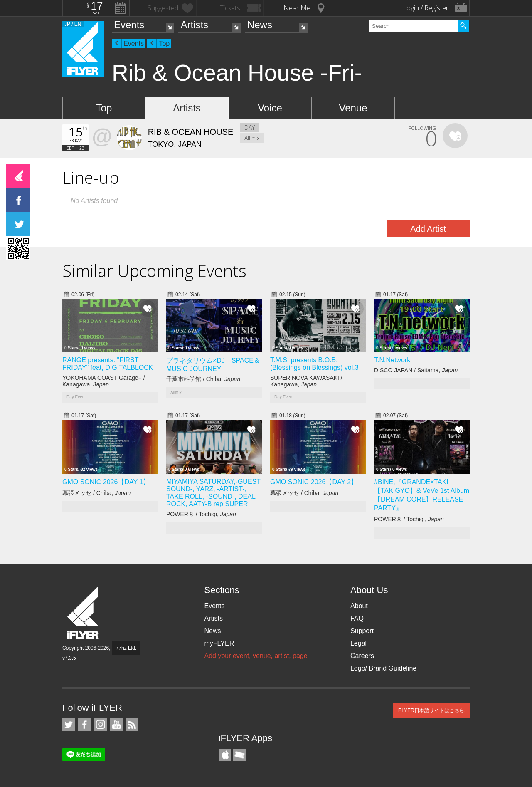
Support (362, 631)
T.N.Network (392, 360)
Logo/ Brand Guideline (383, 668)
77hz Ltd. (126, 648)
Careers (362, 656)
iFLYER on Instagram (101, 725)
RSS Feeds (132, 725)
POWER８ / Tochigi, (201, 514)
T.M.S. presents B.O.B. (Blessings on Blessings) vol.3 (314, 364)
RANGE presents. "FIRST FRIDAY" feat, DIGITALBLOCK (108, 364)
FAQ (357, 618)
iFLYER (84, 613)
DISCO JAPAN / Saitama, (416, 370)
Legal (358, 643)
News (260, 25)
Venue (353, 108)
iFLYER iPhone (225, 755)
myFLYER (219, 643)
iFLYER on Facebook (84, 725)
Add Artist (428, 229)
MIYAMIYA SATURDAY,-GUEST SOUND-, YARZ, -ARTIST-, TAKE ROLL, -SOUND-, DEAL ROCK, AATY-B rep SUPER (213, 493)
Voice (270, 108)
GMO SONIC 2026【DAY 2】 (314, 482)
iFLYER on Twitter (69, 725)
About (359, 606)
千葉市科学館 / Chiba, (203, 379)
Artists (194, 25)
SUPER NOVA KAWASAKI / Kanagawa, (306, 381)
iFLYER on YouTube (116, 725)
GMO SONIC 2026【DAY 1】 (106, 482)
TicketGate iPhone (239, 755)
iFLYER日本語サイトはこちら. (431, 710)
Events (129, 25)
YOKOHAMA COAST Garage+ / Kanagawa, (104, 381)
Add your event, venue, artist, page (256, 656)
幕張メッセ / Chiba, (96, 493)
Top (164, 43)
